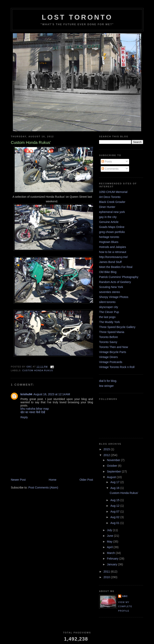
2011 (107, 572)
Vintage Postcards (111, 362)
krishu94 (26, 394)
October (112, 466)
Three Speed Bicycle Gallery (117, 327)
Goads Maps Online (112, 227)
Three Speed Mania (112, 332)
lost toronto (77, 17)
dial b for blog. (108, 381)
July (110, 530)
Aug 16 (115, 488)
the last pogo (107, 317)
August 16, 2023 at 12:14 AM (52, 394)
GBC (125, 596)
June (110, 536)
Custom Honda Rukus (38, 370)
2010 (107, 577)
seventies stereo (109, 292)
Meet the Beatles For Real (116, 267)
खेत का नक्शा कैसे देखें (33, 412)
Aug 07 (115, 512)
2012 (107, 455)
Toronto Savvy (108, 342)
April (110, 547)
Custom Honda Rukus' (124, 493)
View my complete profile (125, 606)
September (114, 471)
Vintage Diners (108, 357)
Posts (107, 162)
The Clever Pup (109, 312)
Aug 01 (115, 523)
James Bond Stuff (110, 262)
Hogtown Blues (109, 242)
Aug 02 (115, 517)
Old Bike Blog (108, 272)
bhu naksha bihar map (35, 409)
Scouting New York (111, 287)
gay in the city (108, 217)
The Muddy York (109, 322)
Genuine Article (109, 222)
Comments (110, 169)
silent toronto (107, 302)
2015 (107, 449)
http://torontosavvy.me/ (113, 257)
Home (53, 480)
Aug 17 (115, 482)
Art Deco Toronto (110, 197)
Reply (24, 417)
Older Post (86, 480)
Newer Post (18, 480)
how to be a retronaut (113, 252)
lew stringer (106, 386)
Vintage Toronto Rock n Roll (117, 367)
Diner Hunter (107, 207)
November (114, 460)
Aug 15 (115, 500)
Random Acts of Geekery (115, 282)
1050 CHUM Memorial (113, 192)
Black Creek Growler (112, 202)
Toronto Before (108, 337)
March (111, 553)
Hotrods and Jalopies (112, 247)
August (112, 477)
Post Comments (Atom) (43, 488)
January (112, 564)
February (113, 559)
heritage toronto (109, 237)
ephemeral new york (112, 212)
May (110, 542)
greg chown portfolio (112, 232)
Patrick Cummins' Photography (119, 277)
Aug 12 (115, 506)
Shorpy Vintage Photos (114, 297)
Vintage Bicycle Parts (113, 352)
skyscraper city (109, 307)
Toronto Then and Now (113, 347)
